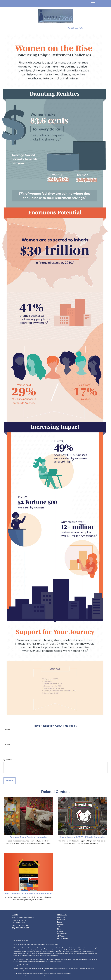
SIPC (43, 968)
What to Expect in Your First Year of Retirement (29, 894)
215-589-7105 (76, 28)
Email (8, 745)
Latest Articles (62, 934)
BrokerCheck (54, 944)
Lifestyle (60, 931)
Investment (61, 920)
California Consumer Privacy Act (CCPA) (72, 959)
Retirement (61, 917)
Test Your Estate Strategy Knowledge (29, 837)
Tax (59, 927)
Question (8, 760)
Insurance (61, 924)
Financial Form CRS (22, 940)
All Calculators (62, 938)
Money (60, 929)
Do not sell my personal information (51, 961)
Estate (60, 922)
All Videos (61, 936)
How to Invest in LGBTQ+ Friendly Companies (82, 837)
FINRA (39, 968)
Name (8, 730)
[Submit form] (10, 781)
